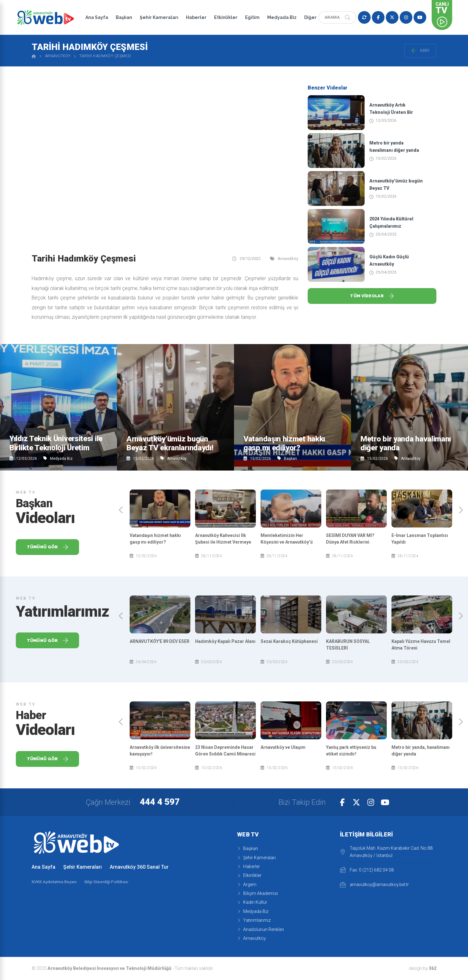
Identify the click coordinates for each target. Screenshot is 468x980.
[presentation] (121, 510)
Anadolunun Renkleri (261, 929)
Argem (247, 884)
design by (423, 968)
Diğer (310, 17)
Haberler (196, 17)
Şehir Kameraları (159, 17)
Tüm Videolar (372, 296)
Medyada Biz (282, 17)
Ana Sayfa (97, 17)
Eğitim (252, 17)
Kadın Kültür (252, 902)
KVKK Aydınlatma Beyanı (54, 882)
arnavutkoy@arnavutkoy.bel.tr (374, 885)
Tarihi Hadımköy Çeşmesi (105, 56)
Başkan (124, 17)
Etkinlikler (226, 17)
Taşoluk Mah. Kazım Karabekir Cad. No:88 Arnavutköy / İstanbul (386, 852)
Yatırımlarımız (254, 920)
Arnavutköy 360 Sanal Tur (139, 867)
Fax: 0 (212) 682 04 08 (367, 870)
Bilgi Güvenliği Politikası (106, 882)
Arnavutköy (58, 56)
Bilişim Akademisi (258, 893)
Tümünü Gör (48, 547)
